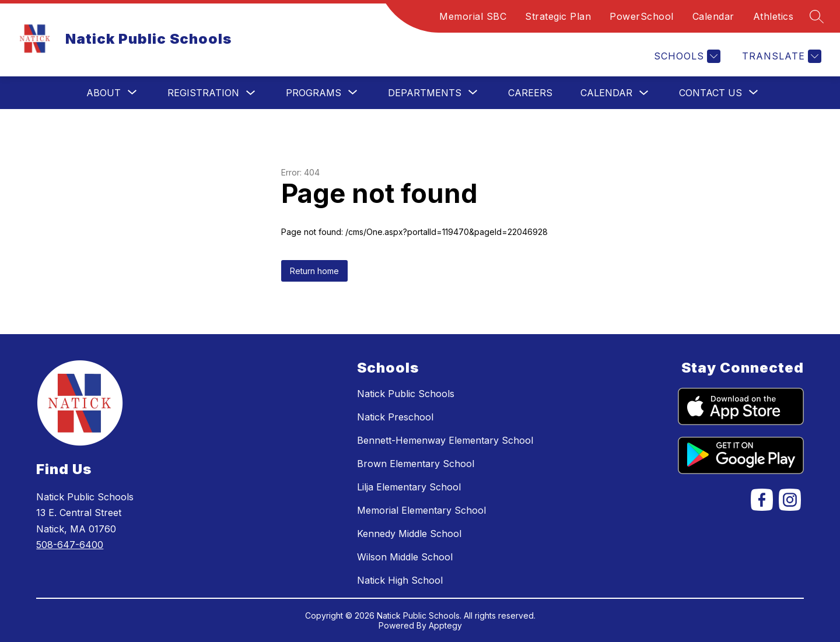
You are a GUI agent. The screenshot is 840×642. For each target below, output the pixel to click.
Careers (530, 93)
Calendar (713, 16)
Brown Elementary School (416, 464)
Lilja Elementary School (409, 487)
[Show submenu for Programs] (314, 93)
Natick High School (400, 580)
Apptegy (445, 625)
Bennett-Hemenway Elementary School (445, 440)
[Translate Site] (780, 56)
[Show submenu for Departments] (425, 93)
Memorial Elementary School (421, 510)
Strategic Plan (558, 16)
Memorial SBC (473, 16)
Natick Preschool (395, 417)
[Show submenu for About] (104, 93)
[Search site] (817, 16)
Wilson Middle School (405, 557)
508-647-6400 (70, 545)
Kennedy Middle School (409, 534)
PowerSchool (642, 16)
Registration (203, 93)
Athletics (773, 16)
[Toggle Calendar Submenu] (644, 93)
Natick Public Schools (406, 394)
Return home (314, 271)
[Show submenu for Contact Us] (710, 93)
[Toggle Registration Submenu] (251, 93)
